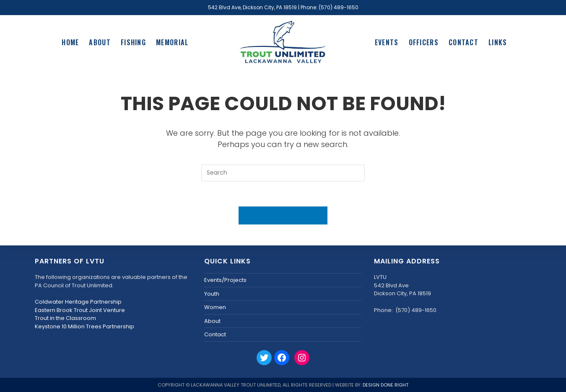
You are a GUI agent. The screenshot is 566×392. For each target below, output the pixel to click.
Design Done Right (386, 385)
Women (215, 307)
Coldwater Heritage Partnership (78, 302)
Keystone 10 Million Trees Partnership (84, 326)
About (212, 321)
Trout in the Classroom (65, 318)
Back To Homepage (283, 215)
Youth (212, 294)
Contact (215, 334)
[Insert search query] (283, 173)
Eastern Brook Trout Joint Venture (80, 310)
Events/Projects (225, 280)
